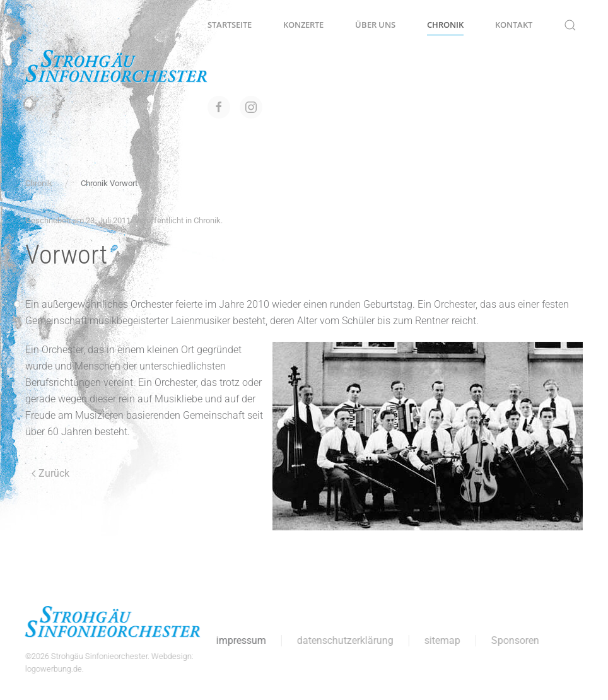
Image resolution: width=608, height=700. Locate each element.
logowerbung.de (52, 669)
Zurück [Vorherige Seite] (50, 473)
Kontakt (514, 25)
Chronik (207, 220)
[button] (570, 25)
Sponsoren (513, 640)
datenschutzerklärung (343, 640)
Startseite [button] (230, 25)
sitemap (441, 640)
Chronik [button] (445, 25)
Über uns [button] (375, 25)
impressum (239, 640)
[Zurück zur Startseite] (116, 66)
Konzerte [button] (303, 25)
